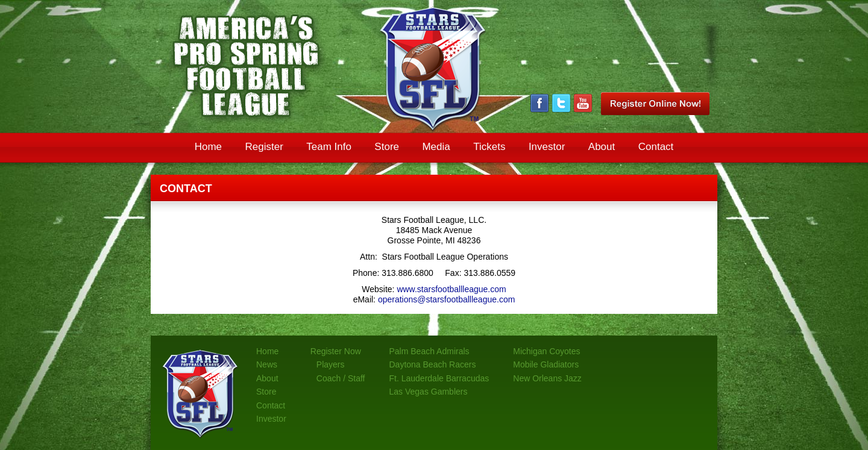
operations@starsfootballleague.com (446, 299)
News (267, 364)
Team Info (329, 147)
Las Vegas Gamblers (429, 392)
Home (208, 147)
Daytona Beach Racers (433, 364)
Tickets (489, 147)
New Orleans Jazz (547, 378)
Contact (656, 147)
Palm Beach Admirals (429, 351)
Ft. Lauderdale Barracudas (439, 378)
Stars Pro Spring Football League (434, 69)
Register (264, 147)
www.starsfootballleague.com (451, 289)
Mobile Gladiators (546, 364)
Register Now (336, 351)
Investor (547, 147)
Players (331, 364)
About (602, 147)
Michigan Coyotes (546, 351)
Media (436, 147)
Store (387, 147)
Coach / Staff (341, 378)
